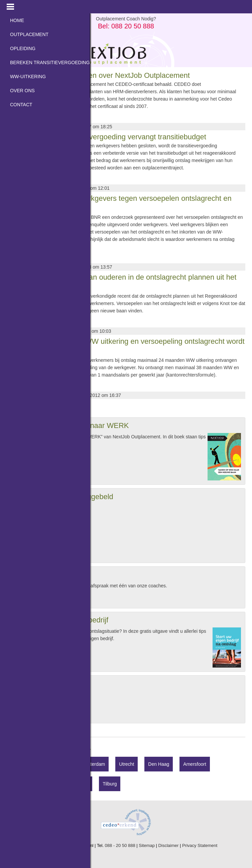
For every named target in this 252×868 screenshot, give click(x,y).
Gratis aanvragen (33, 457)
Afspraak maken (32, 598)
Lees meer (18, 118)
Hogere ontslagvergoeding (47, 695)
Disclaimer (169, 845)
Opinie (26, 711)
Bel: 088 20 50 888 (126, 26)
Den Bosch (50, 784)
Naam (17, 508)
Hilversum (21, 764)
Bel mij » (24, 553)
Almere (18, 784)
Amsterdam (57, 764)
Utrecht (127, 764)
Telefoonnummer (28, 530)
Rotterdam (94, 764)
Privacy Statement (200, 845)
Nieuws (27, 703)
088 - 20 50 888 (120, 845)
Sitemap (147, 845)
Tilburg (110, 784)
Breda (82, 784)
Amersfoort (195, 764)
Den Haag (159, 764)
